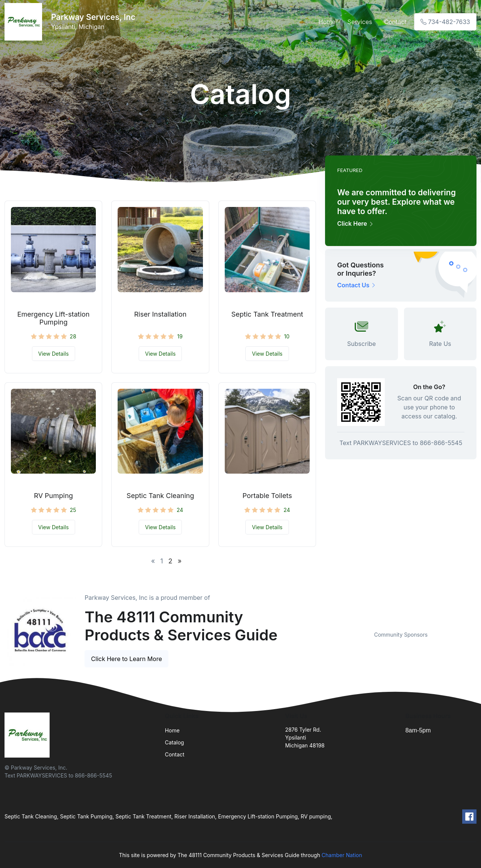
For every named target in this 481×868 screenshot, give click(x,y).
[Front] (25, 22)
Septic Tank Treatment (267, 314)
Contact (395, 22)
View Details (54, 354)
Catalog (175, 742)
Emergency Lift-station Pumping (54, 318)
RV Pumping (53, 496)
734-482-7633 (445, 22)
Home (327, 22)
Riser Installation (160, 314)
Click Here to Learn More (126, 659)
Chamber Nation (342, 855)
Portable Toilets (267, 496)
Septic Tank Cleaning (160, 496)
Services (360, 22)
